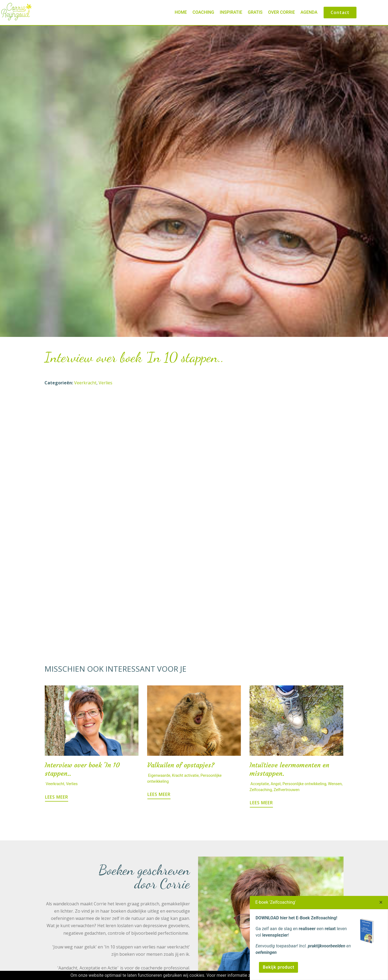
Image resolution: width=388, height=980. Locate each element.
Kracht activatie (185, 776)
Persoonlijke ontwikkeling (304, 784)
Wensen (335, 784)
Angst (276, 784)
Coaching (203, 12)
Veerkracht (85, 383)
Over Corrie (281, 12)
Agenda (309, 12)
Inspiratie (231, 12)
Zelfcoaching (261, 790)
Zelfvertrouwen (286, 790)
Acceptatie (260, 784)
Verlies (105, 383)
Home (181, 12)
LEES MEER (57, 797)
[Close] (381, 902)
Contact (340, 12)
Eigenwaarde (159, 776)
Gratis (255, 12)
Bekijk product (278, 967)
